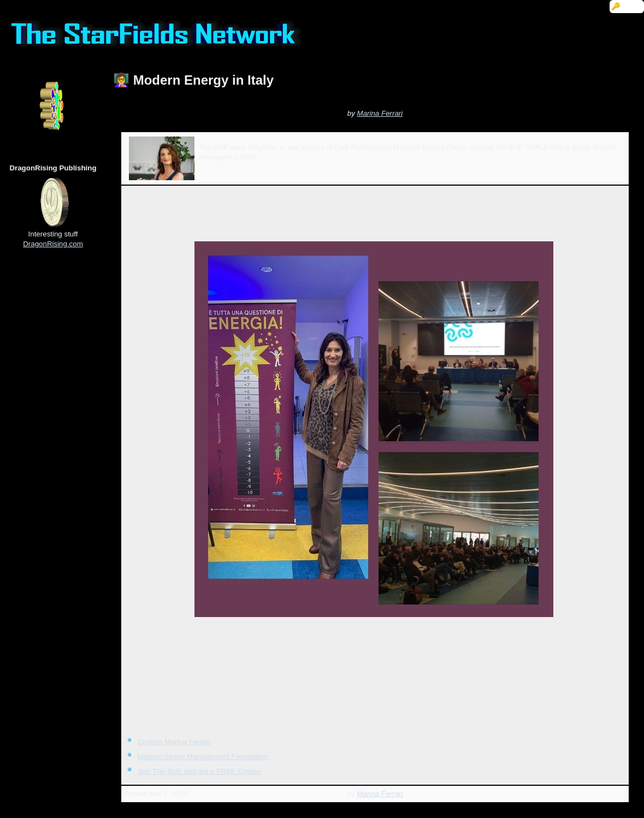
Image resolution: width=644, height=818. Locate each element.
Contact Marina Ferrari (174, 742)
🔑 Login (627, 6)
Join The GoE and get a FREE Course (199, 771)
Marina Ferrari (380, 113)
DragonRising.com (53, 244)
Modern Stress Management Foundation (203, 757)
